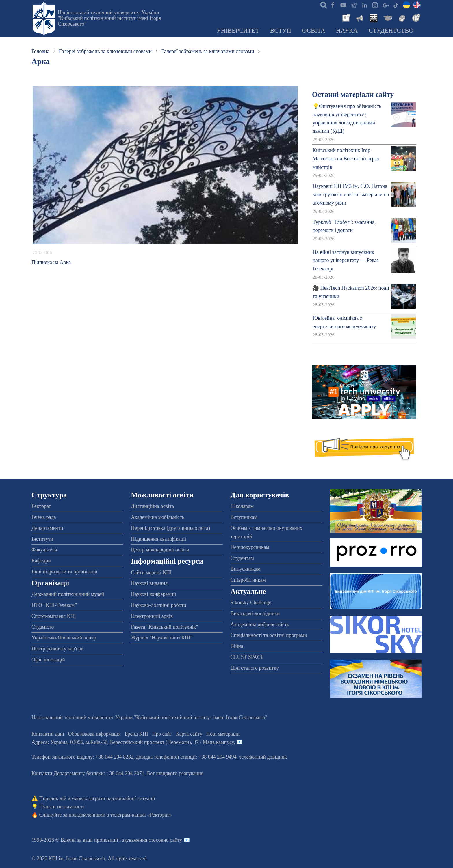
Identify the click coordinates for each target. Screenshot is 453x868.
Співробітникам (248, 580)
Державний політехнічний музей (68, 594)
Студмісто (43, 627)
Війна (237, 646)
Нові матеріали (223, 734)
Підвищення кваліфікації (158, 539)
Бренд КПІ (136, 734)
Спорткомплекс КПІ (54, 616)
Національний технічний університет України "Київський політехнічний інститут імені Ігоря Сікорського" (109, 18)
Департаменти (47, 528)
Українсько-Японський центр (64, 638)
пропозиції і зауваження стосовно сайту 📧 (142, 840)
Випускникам (246, 569)
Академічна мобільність (158, 517)
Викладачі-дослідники (255, 613)
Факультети (44, 550)
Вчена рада (44, 517)
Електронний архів (152, 616)
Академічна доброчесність (260, 624)
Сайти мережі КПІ (151, 573)
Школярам (242, 506)
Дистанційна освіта (152, 506)
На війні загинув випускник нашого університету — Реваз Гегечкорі (346, 261)
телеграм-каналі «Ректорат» (141, 815)
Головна (40, 51)
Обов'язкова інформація (94, 734)
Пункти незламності (62, 807)
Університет (238, 31)
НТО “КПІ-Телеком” (54, 605)
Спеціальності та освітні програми (269, 635)
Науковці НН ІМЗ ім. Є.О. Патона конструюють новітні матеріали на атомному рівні (351, 194)
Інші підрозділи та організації (64, 572)
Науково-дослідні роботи (159, 605)
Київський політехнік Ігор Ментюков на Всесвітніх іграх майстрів (346, 159)
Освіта (314, 31)
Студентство (391, 31)
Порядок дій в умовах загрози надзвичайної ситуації (97, 798)
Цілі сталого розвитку (255, 668)
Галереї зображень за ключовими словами (105, 51)
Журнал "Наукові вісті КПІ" (162, 638)
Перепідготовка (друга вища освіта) (170, 528)
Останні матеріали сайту (353, 95)
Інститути (42, 539)
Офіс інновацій (48, 660)
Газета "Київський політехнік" (164, 627)
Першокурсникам (250, 547)
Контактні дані (48, 734)
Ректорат (41, 506)
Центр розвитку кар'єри (57, 649)
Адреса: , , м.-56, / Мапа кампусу (133, 742)
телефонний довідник (263, 757)
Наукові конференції (153, 594)
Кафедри (41, 561)
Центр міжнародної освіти (160, 550)
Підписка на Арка (51, 262)
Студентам (242, 558)
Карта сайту (189, 734)
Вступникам (244, 517)
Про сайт (162, 734)
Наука (347, 31)
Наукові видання (149, 583)
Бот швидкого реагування (175, 773)
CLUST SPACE (247, 657)
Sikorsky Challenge (251, 603)
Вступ (281, 31)
